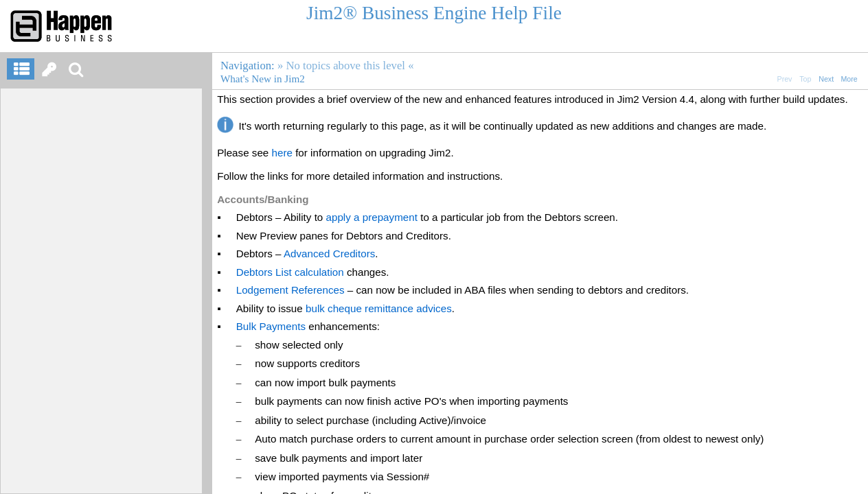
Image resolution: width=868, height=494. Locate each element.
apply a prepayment (372, 217)
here (282, 153)
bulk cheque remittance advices (379, 308)
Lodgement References (290, 290)
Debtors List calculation (290, 272)
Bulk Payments (271, 326)
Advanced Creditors (329, 254)
